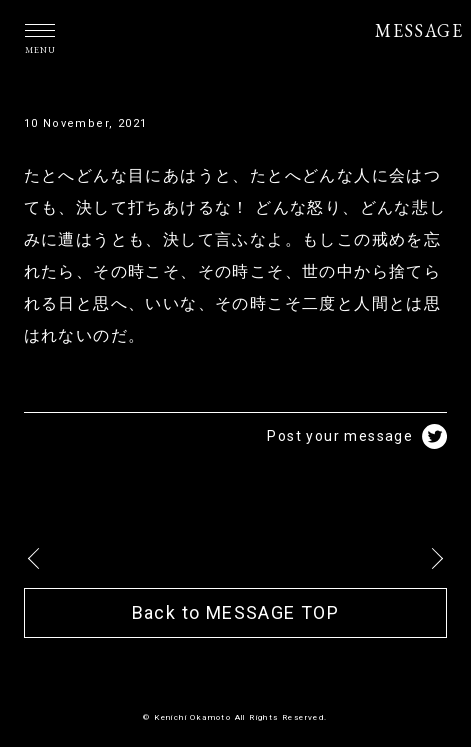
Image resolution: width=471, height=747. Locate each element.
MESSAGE (419, 30)
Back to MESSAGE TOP (236, 612)
